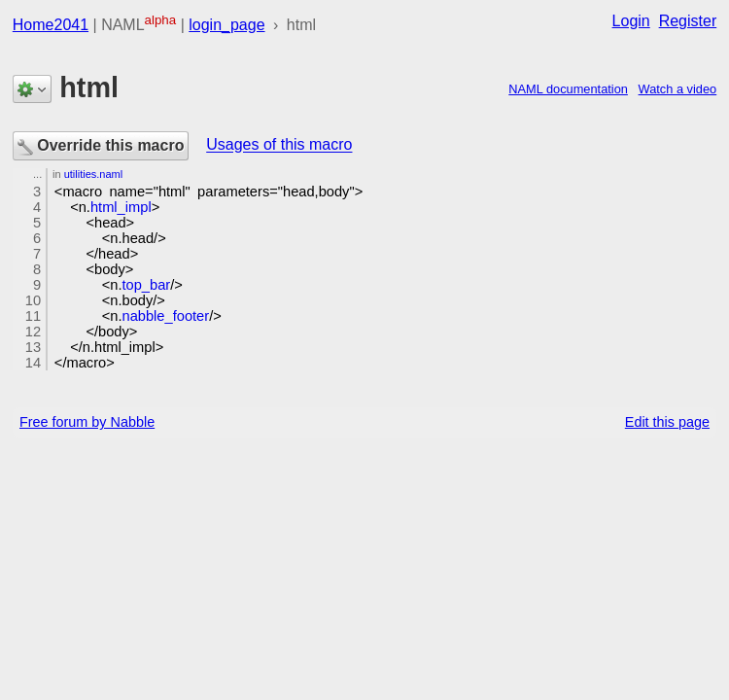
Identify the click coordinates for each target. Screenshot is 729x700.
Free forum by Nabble (87, 422)
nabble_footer (166, 316)
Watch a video (678, 89)
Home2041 (51, 25)
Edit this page (667, 422)
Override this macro (101, 147)
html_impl (121, 207)
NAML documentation (568, 89)
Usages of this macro (279, 145)
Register (688, 21)
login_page (226, 25)
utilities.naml (94, 174)
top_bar (147, 285)
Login (631, 21)
